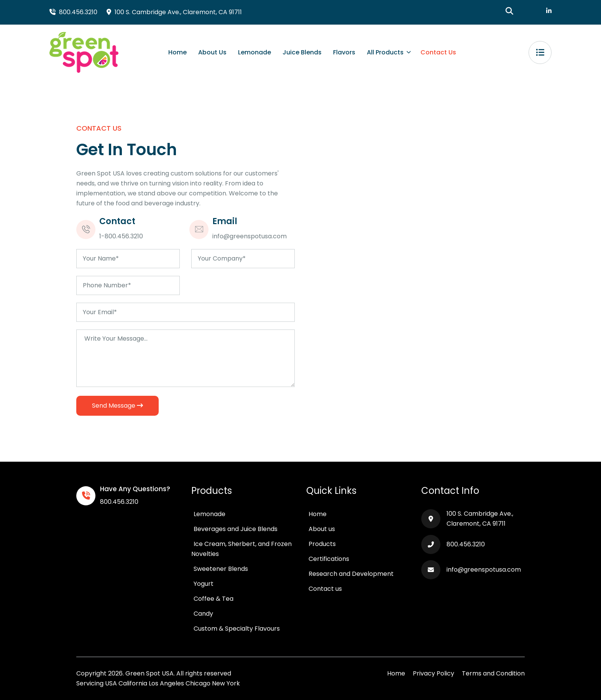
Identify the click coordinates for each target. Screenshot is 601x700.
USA (111, 683)
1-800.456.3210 (121, 236)
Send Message (117, 406)
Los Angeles (166, 683)
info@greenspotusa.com (250, 236)
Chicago (198, 683)
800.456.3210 (119, 502)
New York (226, 683)
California (133, 683)
